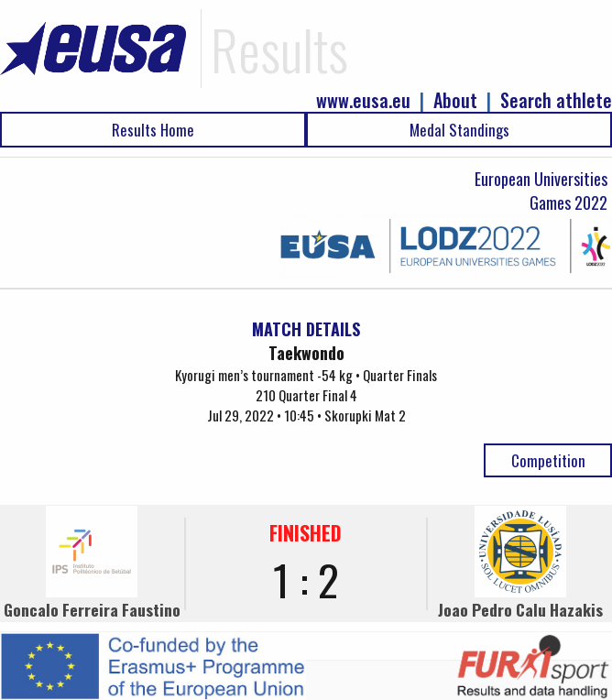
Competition (548, 460)
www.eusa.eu (363, 100)
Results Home (153, 130)
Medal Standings (459, 130)
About (455, 100)
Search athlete (556, 100)
